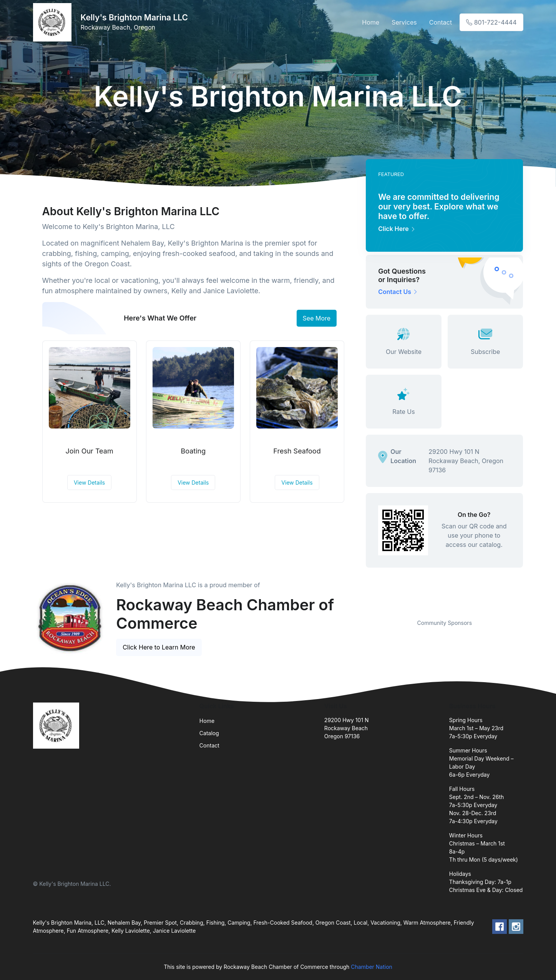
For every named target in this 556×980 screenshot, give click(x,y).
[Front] (54, 22)
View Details (89, 483)
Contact (441, 22)
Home (371, 22)
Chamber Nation (372, 967)
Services (404, 22)
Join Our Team (90, 451)
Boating (193, 451)
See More (317, 318)
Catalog (209, 733)
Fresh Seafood (297, 451)
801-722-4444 (491, 22)
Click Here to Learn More (159, 647)
